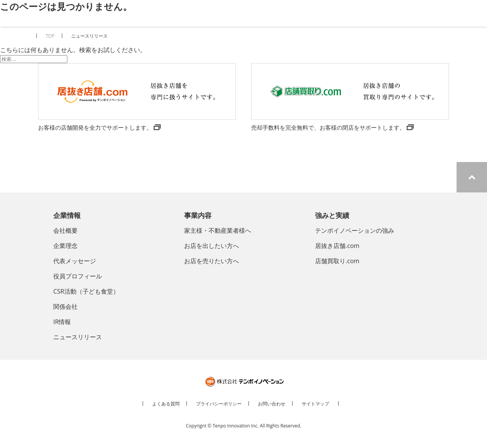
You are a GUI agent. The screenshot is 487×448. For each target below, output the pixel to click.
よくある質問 (166, 404)
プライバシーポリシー (219, 404)
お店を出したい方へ (212, 246)
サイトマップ (315, 404)
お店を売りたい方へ (212, 261)
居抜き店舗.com (337, 246)
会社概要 (65, 230)
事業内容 (198, 215)
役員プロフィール (78, 276)
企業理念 (65, 246)
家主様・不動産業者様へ (218, 230)
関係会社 (65, 307)
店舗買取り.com (337, 261)
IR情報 (62, 322)
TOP (50, 36)
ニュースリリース (78, 337)
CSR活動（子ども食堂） (86, 291)
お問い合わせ (272, 404)
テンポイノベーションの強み (355, 230)
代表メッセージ (75, 261)
